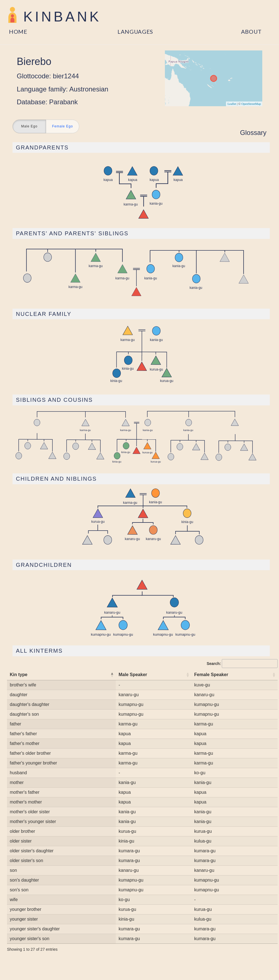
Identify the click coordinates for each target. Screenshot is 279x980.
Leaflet (232, 104)
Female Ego (63, 127)
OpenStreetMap (251, 104)
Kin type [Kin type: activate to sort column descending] (19, 675)
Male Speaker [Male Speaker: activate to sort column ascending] (133, 675)
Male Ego (29, 127)
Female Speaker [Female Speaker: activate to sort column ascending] (211, 675)
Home (18, 32)
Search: (242, 664)
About (252, 32)
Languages (135, 32)
